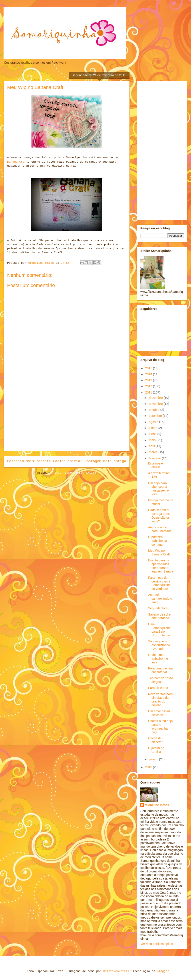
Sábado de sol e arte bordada (159, 616)
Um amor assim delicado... (159, 713)
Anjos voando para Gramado (160, 529)
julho (152, 428)
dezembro (156, 398)
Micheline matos (157, 805)
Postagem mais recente (29, 461)
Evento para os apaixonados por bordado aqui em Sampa (161, 566)
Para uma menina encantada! (160, 670)
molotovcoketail (116, 971)
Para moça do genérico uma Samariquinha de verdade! (159, 583)
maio (153, 440)
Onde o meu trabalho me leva (158, 659)
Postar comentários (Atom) (75, 473)
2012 (149, 386)
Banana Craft (18, 162)
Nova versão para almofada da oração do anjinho (160, 700)
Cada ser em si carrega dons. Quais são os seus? (159, 516)
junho (153, 434)
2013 (149, 380)
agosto (154, 422)
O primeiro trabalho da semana (158, 541)
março (154, 452)
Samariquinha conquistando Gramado (159, 645)
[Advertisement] (67, 420)
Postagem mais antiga (105, 461)
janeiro (154, 759)
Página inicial (68, 461)
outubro (154, 410)
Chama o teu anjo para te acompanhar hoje (160, 726)
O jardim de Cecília (156, 750)
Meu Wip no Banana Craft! (159, 552)
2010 (149, 767)
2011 (149, 392)
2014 (149, 374)
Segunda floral (158, 608)
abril (152, 446)
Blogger (163, 971)
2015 (149, 368)
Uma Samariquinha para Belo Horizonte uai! (159, 630)
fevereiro (155, 458)
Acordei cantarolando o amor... (160, 598)
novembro (156, 404)
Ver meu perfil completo (157, 944)
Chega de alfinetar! (156, 740)
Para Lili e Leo (158, 688)
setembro (156, 416)
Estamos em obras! (157, 465)
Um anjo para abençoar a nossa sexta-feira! (159, 489)
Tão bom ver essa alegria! (161, 680)
